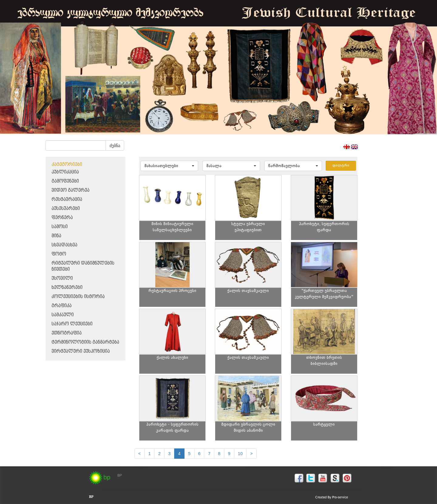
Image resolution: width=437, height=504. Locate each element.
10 (240, 454)
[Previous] (140, 454)
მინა (56, 236)
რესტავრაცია (67, 199)
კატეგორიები (67, 165)
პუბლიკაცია (65, 172)
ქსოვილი (62, 278)
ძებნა (115, 146)
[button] (169, 166)
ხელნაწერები (67, 288)
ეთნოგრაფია (67, 333)
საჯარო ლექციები (72, 324)
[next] (251, 454)
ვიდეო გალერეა (71, 190)
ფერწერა (62, 218)
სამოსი (60, 227)
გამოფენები (65, 181)
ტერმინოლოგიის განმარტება (85, 342)
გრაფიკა (62, 306)
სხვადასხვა (64, 245)
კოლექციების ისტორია (78, 297)
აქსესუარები (66, 209)
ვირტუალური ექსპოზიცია (81, 351)
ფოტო (59, 254)
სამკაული (63, 315)
